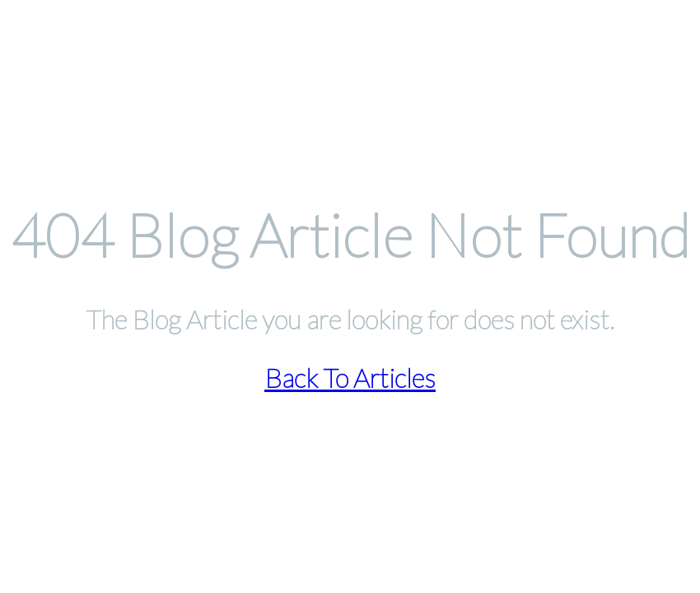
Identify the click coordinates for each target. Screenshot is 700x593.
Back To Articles (350, 378)
